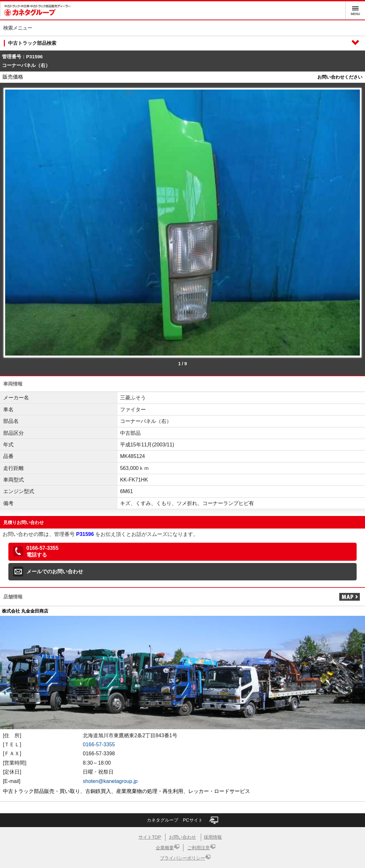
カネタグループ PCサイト (182, 820)
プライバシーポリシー (182, 858)
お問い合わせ (182, 837)
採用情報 (213, 837)
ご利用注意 (199, 848)
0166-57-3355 (99, 744)
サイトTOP (150, 837)
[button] (182, 552)
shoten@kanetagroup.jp (110, 781)
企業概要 (165, 848)
